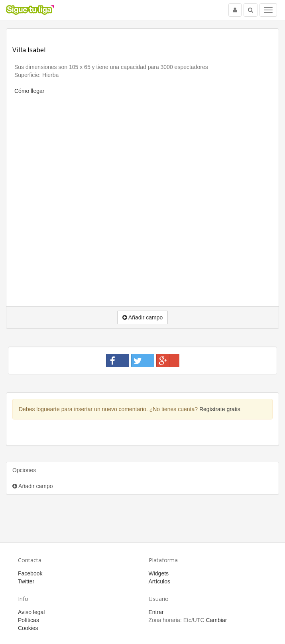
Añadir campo (33, 486)
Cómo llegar (29, 91)
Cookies (28, 628)
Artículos (159, 581)
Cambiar (216, 620)
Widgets (159, 573)
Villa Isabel (29, 50)
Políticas (28, 620)
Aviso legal (31, 612)
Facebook (30, 573)
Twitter (26, 581)
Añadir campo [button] (143, 317)
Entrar (156, 612)
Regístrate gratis (220, 409)
